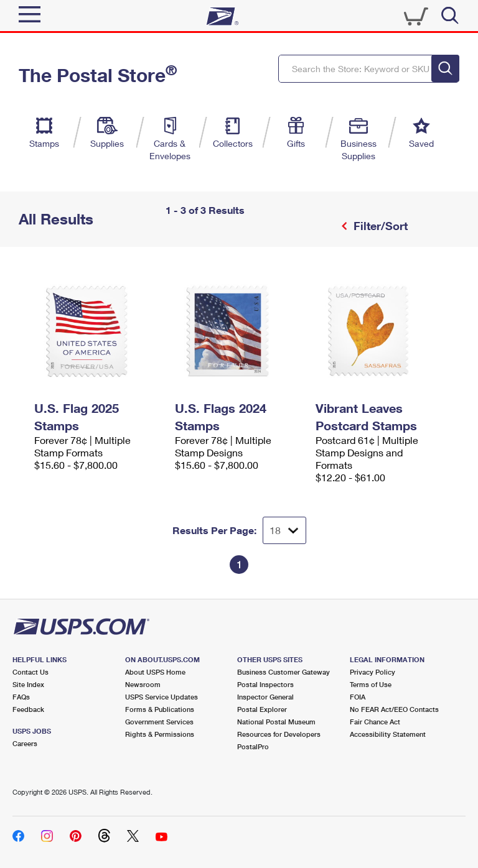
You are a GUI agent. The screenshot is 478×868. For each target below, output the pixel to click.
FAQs (21, 697)
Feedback (28, 709)
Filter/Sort (379, 226)
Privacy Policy (373, 672)
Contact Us (30, 672)
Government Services (159, 722)
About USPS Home (155, 672)
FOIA (358, 697)
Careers (25, 743)
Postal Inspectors (265, 684)
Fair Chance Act (375, 722)
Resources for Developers (279, 734)
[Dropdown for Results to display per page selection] (284, 530)
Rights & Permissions (160, 734)
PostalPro (253, 746)
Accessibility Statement (388, 734)
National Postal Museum (276, 722)
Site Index (28, 684)
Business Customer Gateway (284, 672)
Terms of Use (371, 684)
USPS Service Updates (162, 697)
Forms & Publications (160, 709)
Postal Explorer (262, 709)
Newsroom (143, 684)
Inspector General (265, 697)
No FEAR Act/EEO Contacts (394, 709)
